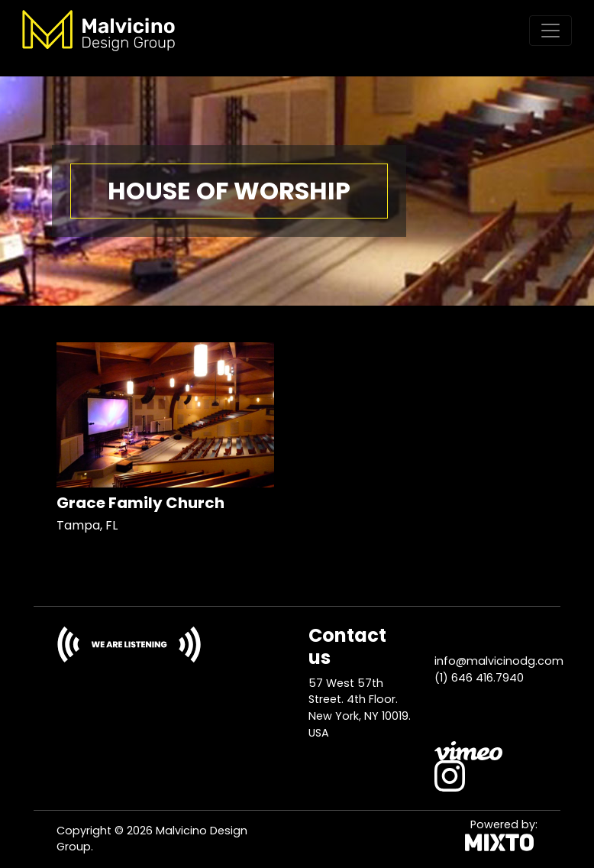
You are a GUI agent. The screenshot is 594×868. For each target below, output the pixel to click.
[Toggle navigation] (550, 31)
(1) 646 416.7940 (479, 678)
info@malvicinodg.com (499, 661)
